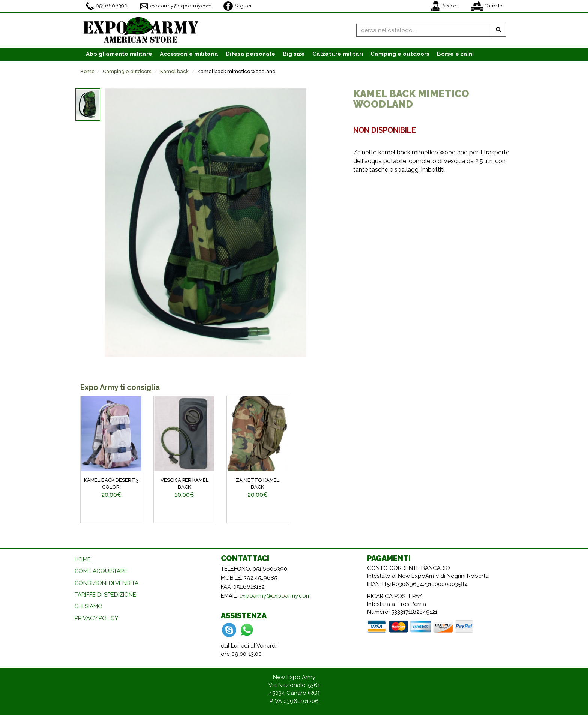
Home (88, 71)
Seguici (237, 6)
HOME (83, 559)
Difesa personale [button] (250, 54)
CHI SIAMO (88, 606)
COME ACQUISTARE (101, 571)
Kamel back (174, 71)
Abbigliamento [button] (119, 54)
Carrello (487, 6)
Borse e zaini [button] (455, 54)
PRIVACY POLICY (96, 618)
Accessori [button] (189, 54)
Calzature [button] (338, 54)
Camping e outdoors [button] (400, 54)
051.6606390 (107, 6)
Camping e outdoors (127, 71)
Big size (294, 54)
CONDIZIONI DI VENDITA (106, 583)
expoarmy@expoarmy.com (175, 6)
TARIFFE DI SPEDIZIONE (105, 595)
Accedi (444, 6)
